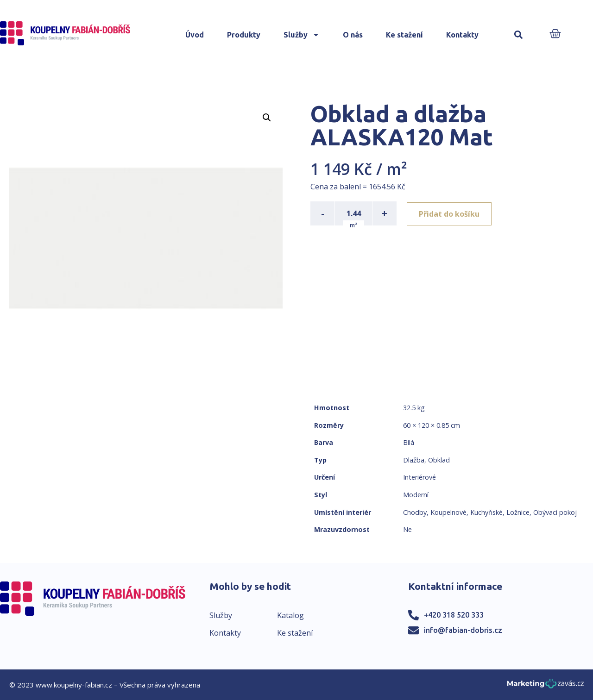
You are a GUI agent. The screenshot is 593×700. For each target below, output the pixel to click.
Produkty (244, 35)
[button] (519, 35)
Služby (302, 35)
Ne (407, 529)
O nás (353, 35)
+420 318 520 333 (454, 615)
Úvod (195, 35)
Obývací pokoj (555, 512)
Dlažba (414, 460)
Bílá (409, 442)
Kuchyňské (486, 512)
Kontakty (462, 35)
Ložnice (518, 512)
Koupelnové (448, 512)
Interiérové (420, 477)
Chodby (415, 512)
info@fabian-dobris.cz (463, 630)
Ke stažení (404, 35)
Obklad (439, 460)
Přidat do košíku (450, 213)
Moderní (416, 495)
